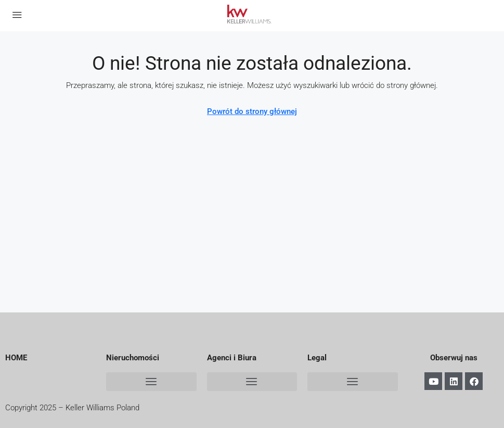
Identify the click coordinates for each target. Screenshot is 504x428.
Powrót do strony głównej (252, 111)
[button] (151, 382)
